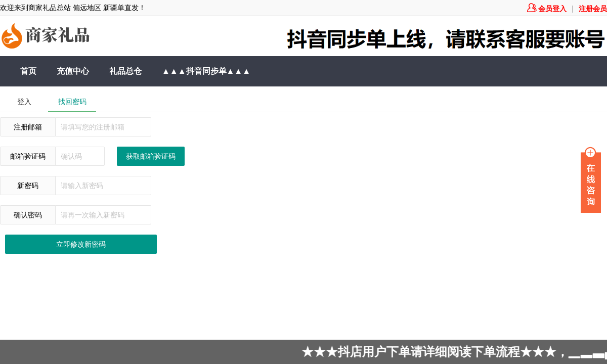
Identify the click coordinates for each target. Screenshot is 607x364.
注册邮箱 (28, 127)
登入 (24, 102)
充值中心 (73, 71)
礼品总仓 (125, 71)
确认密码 (28, 215)
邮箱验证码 (28, 156)
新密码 (28, 186)
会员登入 (547, 9)
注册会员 (593, 9)
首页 (28, 71)
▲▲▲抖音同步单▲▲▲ (206, 71)
